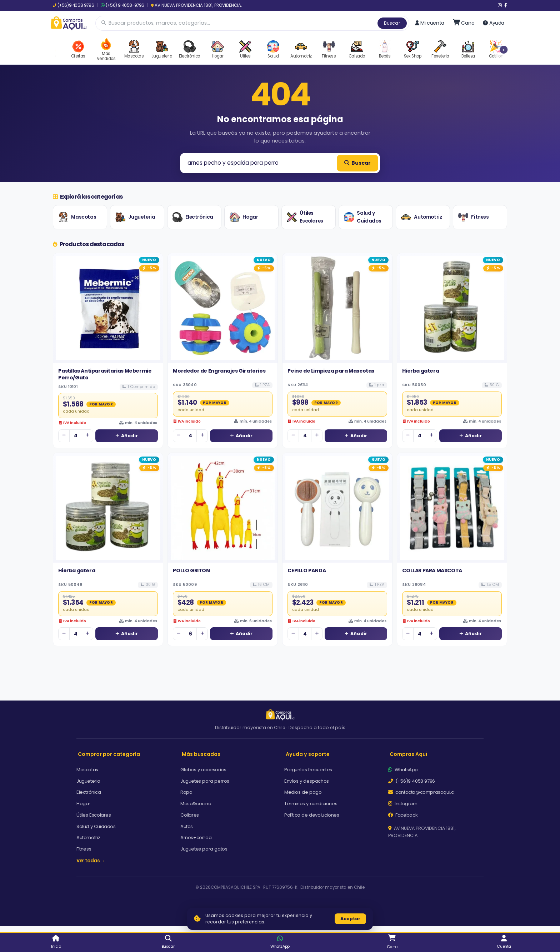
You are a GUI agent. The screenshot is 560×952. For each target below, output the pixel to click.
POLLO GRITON (191, 570)
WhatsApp (403, 770)
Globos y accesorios (203, 770)
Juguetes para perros (205, 781)
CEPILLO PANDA (307, 570)
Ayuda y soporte (308, 754)
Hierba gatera (421, 371)
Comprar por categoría (109, 754)
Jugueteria (135, 217)
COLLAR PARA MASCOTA (432, 570)
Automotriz (422, 217)
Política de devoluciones (312, 815)
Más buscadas (201, 754)
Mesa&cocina (196, 804)
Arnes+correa (196, 838)
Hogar (244, 217)
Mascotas (77, 217)
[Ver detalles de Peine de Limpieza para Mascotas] (337, 308)
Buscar (392, 23)
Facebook (403, 815)
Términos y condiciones (311, 804)
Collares (190, 815)
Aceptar (350, 919)
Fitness (473, 217)
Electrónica (193, 217)
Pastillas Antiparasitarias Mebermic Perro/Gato (105, 374)
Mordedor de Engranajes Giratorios (219, 371)
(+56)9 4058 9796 (73, 5)
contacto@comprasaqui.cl (421, 792)
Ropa (186, 792)
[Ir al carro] (464, 23)
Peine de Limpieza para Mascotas (331, 371)
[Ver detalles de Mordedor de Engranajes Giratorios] (223, 308)
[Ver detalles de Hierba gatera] (452, 308)
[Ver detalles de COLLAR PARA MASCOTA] (452, 508)
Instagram (403, 804)
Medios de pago (303, 792)
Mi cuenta (430, 23)
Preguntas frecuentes (308, 770)
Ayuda (494, 23)
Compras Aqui (408, 754)
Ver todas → (91, 861)
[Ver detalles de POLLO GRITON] (223, 508)
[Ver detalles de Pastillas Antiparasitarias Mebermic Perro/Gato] (108, 308)
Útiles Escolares (305, 217)
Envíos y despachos (307, 781)
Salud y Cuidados (362, 217)
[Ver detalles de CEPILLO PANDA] (337, 508)
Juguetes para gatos (204, 849)
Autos (187, 826)
